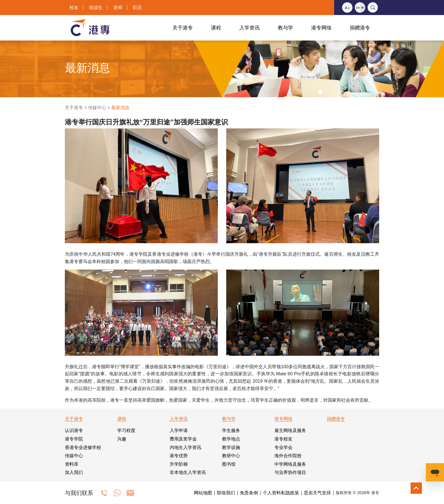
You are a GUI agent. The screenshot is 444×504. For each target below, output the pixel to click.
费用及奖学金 (183, 439)
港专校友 (283, 439)
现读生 (96, 8)
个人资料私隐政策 (281, 493)
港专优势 (179, 456)
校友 (74, 8)
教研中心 (231, 456)
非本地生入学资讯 (188, 472)
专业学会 (283, 447)
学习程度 (126, 430)
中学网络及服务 (290, 464)
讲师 (118, 8)
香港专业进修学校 (83, 447)
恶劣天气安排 (317, 493)
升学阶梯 (179, 464)
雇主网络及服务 (290, 430)
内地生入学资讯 (185, 447)
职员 (137, 8)
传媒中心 (97, 108)
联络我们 (226, 493)
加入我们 (74, 472)
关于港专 (74, 108)
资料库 (72, 464)
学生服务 (231, 430)
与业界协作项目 (290, 472)
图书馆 (229, 464)
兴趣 (122, 439)
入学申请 (179, 430)
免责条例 (249, 493)
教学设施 (231, 447)
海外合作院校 (288, 456)
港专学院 (74, 439)
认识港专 (74, 430)
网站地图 (203, 493)
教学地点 (231, 439)
